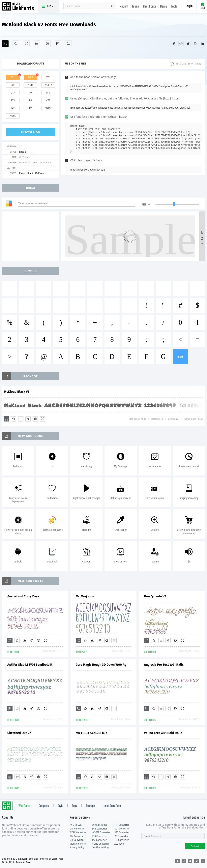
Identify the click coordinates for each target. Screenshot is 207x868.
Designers (44, 806)
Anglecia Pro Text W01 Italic (164, 665)
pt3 (13, 100)
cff (48, 100)
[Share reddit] (181, 43)
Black (30, 173)
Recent (124, 7)
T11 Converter (122, 840)
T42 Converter (99, 840)
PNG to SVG (76, 825)
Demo (164, 7)
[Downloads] (21, 419)
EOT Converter (122, 829)
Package (90, 806)
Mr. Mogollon (85, 596)
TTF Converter (122, 825)
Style (60, 806)
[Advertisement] (32, 236)
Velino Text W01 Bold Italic (163, 733)
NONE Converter (101, 844)
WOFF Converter (78, 832)
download (31, 132)
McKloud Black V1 (17, 392)
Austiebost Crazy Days (23, 596)
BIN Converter (77, 836)
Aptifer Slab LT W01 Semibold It (30, 665)
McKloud (40, 173)
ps (30, 100)
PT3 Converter (99, 836)
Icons (136, 7)
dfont (48, 108)
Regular (23, 152)
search (113, 6)
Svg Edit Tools (99, 825)
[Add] (5, 44)
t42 (13, 108)
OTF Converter (77, 829)
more (180, 357)
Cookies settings (101, 848)
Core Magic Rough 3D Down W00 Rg (101, 665)
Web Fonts (24, 806)
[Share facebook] (174, 43)
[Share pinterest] (195, 43)
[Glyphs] (37, 44)
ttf (13, 77)
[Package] (47, 44)
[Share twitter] (188, 43)
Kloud (22, 173)
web (31, 77)
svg (48, 77)
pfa (30, 93)
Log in (189, 6)
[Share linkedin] (202, 43)
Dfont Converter (78, 844)
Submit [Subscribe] (195, 846)
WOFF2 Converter (101, 832)
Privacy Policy (77, 848)
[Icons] (58, 44)
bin (48, 93)
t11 (30, 108)
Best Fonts (150, 7)
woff (30, 85)
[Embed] (35, 419)
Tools (174, 7)
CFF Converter (77, 840)
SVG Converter (100, 829)
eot (13, 85)
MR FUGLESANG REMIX (91, 733)
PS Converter (121, 836)
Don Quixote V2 (155, 596)
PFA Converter (122, 832)
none (13, 116)
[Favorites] (16, 44)
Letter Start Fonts (112, 806)
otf (13, 93)
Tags (74, 806)
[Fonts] (68, 44)
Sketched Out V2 (19, 733)
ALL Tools (119, 844)
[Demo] (26, 44)
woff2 (48, 85)
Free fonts (20, 7)
